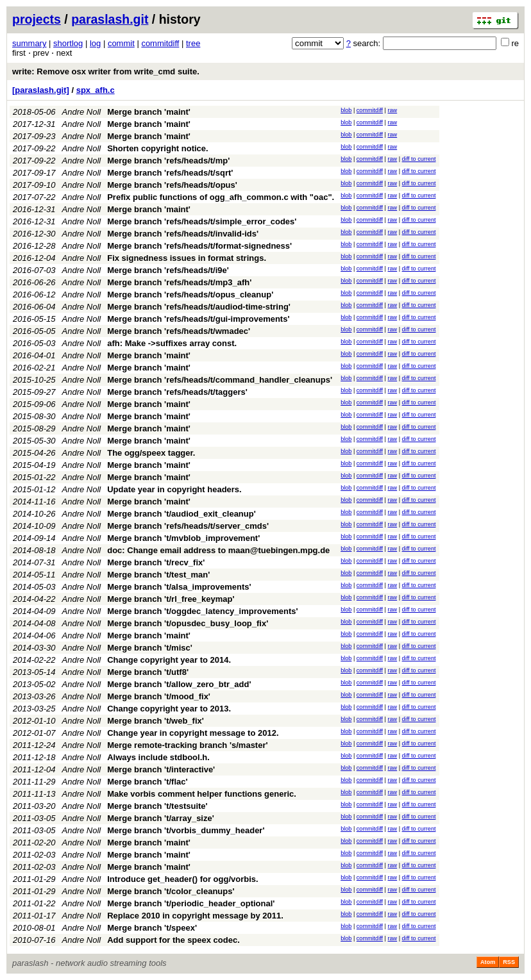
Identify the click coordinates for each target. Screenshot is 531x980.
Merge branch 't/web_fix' (156, 721)
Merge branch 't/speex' (152, 928)
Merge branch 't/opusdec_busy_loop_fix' (188, 623)
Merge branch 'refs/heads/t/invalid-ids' (183, 234)
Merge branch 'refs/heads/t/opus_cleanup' (190, 295)
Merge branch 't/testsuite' (157, 806)
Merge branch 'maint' (149, 112)
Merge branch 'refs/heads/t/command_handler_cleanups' (220, 380)
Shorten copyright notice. (157, 148)
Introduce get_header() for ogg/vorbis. (182, 879)
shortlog (68, 43)
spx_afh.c (96, 90)
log (95, 43)
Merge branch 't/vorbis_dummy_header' (186, 830)
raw (393, 110)
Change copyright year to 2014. (169, 660)
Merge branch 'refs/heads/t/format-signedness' (199, 246)
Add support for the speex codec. (173, 940)
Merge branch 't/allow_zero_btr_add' (179, 684)
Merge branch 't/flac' (147, 782)
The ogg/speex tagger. (151, 453)
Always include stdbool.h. (158, 757)
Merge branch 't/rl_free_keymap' (171, 599)
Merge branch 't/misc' (150, 648)
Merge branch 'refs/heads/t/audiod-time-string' (199, 307)
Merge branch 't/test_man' (158, 575)
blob (346, 110)
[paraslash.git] (41, 90)
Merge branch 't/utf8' (148, 672)
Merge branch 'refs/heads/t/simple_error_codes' (202, 221)
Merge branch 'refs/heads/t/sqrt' (170, 173)
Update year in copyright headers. (174, 489)
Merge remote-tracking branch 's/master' (187, 745)
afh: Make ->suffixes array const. (172, 343)
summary (29, 43)
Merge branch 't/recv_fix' (156, 562)
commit (121, 43)
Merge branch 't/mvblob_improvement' (183, 538)
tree (193, 43)
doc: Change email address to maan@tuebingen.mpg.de (218, 550)
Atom (488, 962)
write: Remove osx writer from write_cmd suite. (106, 71)
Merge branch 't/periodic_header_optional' (191, 903)
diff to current (419, 159)
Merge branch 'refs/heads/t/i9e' (168, 270)
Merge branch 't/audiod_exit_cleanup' (181, 514)
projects (37, 19)
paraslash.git (110, 19)
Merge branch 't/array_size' (161, 818)
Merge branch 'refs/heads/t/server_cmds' (188, 526)
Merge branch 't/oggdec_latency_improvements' (202, 611)
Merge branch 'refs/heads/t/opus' (172, 185)
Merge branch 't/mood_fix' (159, 696)
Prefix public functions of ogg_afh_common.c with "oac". (221, 197)
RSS (509, 962)
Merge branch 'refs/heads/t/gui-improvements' (198, 319)
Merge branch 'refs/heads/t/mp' (168, 161)
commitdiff (160, 43)
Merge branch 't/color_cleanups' (171, 891)
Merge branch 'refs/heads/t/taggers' (177, 392)
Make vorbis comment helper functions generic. (202, 794)
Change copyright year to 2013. (169, 709)
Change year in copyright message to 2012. (193, 733)
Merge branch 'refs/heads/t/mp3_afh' (179, 282)
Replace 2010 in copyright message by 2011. (195, 916)
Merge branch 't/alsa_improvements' (179, 587)
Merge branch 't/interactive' (161, 769)
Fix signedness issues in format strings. (187, 258)
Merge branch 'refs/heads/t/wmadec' (179, 331)
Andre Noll (82, 112)
